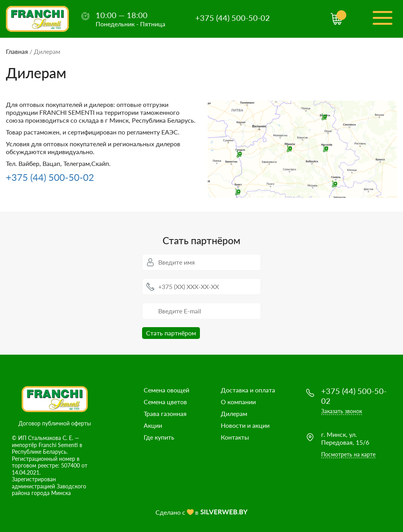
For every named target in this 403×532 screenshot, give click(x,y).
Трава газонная (165, 413)
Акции (153, 425)
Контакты (235, 437)
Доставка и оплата (248, 390)
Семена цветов (165, 402)
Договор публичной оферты (55, 423)
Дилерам (234, 413)
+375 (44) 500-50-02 (233, 18)
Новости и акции (245, 425)
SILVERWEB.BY (224, 512)
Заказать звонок (342, 411)
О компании (238, 402)
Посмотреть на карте (348, 454)
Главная (17, 51)
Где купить (159, 437)
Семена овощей (166, 390)
